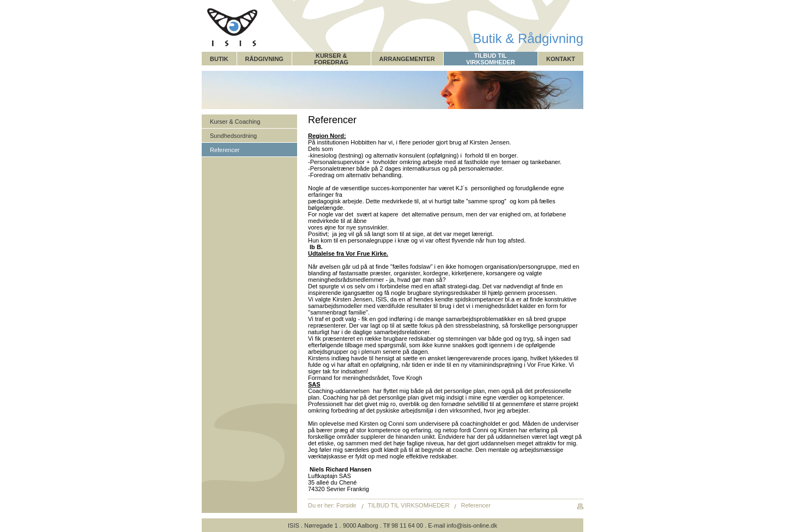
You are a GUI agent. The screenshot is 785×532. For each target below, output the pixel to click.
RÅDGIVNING (264, 59)
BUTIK (219, 59)
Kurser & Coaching (235, 122)
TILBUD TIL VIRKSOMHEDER (491, 59)
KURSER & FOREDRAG (331, 59)
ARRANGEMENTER (407, 59)
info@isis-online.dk (472, 525)
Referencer (225, 150)
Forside (346, 505)
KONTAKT (561, 59)
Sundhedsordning (233, 136)
